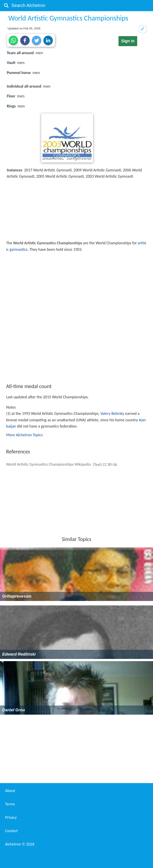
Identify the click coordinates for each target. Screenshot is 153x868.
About (10, 791)
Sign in (128, 41)
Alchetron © (20, 844)
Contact (11, 831)
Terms (10, 804)
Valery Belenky (112, 413)
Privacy (11, 817)
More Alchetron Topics (24, 435)
